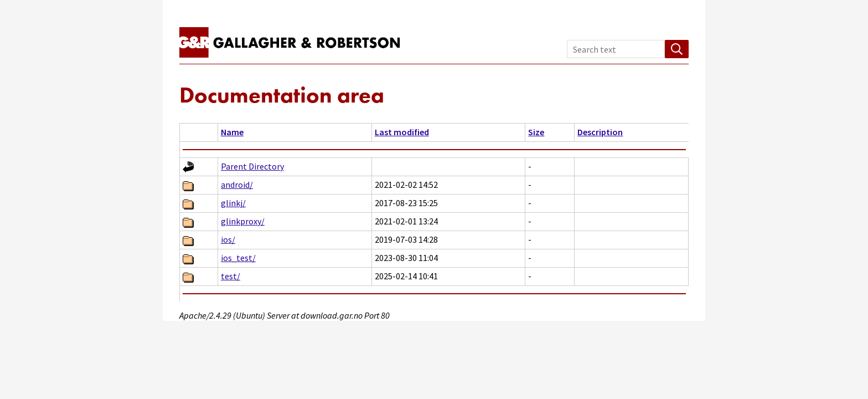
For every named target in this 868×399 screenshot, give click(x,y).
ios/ (228, 239)
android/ (237, 185)
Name (232, 132)
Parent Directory (252, 166)
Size (536, 132)
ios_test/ (238, 258)
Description (600, 132)
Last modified (402, 132)
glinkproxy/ (243, 221)
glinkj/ (233, 203)
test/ (231, 276)
